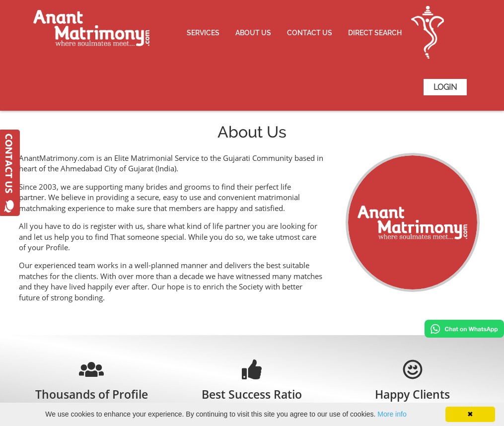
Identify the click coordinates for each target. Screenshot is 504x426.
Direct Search (375, 33)
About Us (253, 33)
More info (392, 414)
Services (203, 33)
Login (445, 87)
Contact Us (310, 33)
